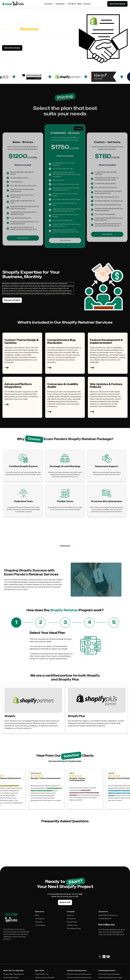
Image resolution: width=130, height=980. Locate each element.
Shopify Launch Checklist (45, 978)
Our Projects (40, 919)
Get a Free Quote (117, 4)
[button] (49, 4)
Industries (39, 922)
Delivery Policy (72, 925)
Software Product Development (79, 974)
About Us (70, 915)
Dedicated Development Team (110, 978)
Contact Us (71, 919)
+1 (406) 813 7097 (105, 919)
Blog (37, 915)
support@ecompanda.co (108, 915)
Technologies (40, 925)
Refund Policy (72, 922)
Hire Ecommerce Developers (109, 974)
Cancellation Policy (74, 929)
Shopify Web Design (11, 978)
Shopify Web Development (14, 974)
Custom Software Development (79, 978)
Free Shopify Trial (42, 974)
